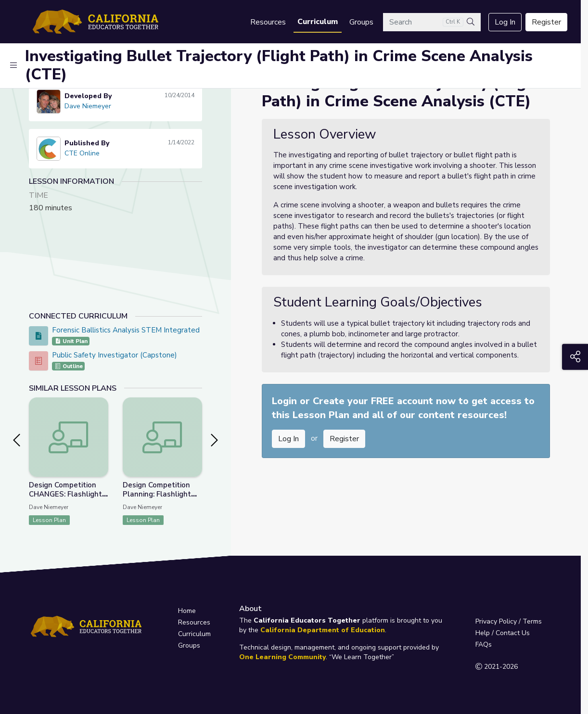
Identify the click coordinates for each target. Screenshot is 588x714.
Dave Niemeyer (88, 106)
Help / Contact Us (503, 633)
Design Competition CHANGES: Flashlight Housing (65, 494)
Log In (505, 22)
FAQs (484, 644)
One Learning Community (282, 657)
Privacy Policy (496, 621)
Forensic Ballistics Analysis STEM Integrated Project (139, 330)
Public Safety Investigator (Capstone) (115, 355)
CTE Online (82, 153)
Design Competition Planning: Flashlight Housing (157, 494)
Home (187, 611)
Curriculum (318, 22)
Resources (268, 22)
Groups (361, 22)
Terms (532, 621)
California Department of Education (323, 630)
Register (546, 22)
